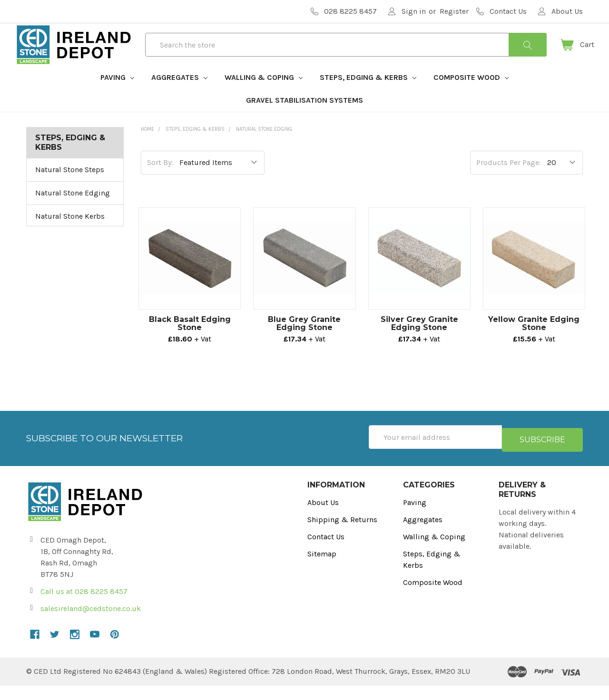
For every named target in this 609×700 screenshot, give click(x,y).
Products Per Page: (509, 180)
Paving (117, 94)
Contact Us (326, 551)
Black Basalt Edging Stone (190, 340)
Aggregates (179, 94)
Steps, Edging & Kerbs (368, 94)
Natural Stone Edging (73, 210)
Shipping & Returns (342, 534)
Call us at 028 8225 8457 (84, 606)
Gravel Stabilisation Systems (304, 117)
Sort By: (160, 180)
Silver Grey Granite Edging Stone (419, 340)
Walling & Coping (264, 94)
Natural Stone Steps (70, 187)
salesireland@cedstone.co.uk (91, 623)
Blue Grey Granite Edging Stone (304, 340)
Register (454, 11)
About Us (323, 517)
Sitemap (322, 568)
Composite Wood (471, 94)
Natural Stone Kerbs (70, 233)
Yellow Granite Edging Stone (534, 340)
